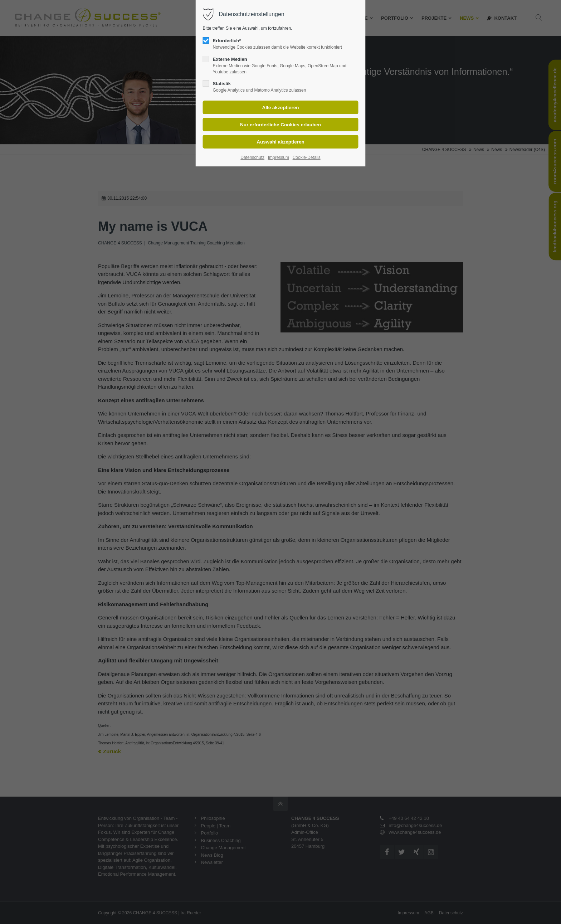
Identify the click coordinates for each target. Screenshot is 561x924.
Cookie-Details (307, 157)
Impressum (279, 157)
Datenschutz (252, 157)
